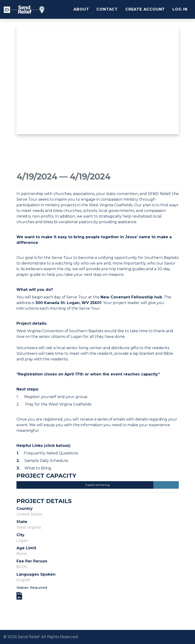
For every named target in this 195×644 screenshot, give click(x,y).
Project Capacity (46, 476)
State (22, 522)
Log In (180, 9)
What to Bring (38, 468)
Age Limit (26, 548)
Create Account (145, 9)
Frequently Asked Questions (51, 453)
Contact (107, 9)
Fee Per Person (32, 561)
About (81, 9)
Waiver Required (32, 587)
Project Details (44, 501)
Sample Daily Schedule (46, 461)
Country (25, 509)
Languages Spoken (36, 574)
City (20, 535)
